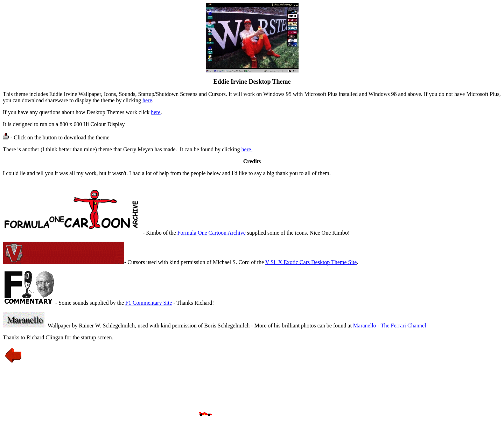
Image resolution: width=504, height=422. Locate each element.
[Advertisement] (252, 390)
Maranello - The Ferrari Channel (390, 326)
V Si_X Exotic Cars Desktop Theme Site (311, 262)
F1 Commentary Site (149, 303)
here (147, 100)
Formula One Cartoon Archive (212, 233)
